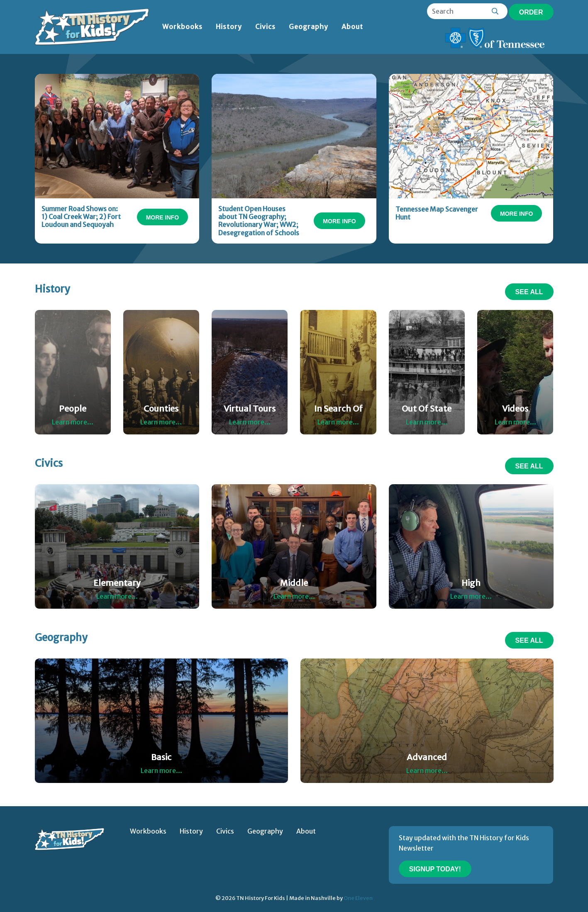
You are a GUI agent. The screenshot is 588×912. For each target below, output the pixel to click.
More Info (162, 217)
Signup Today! (435, 869)
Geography (309, 27)
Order (531, 12)
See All (529, 292)
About (352, 27)
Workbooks (182, 27)
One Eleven (358, 898)
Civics (265, 27)
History (229, 27)
